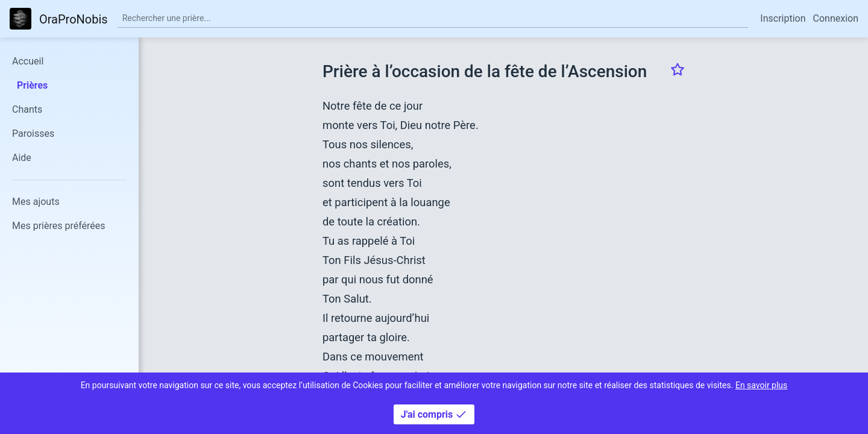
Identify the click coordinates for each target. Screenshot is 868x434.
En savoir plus (761, 385)
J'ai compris (434, 414)
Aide (22, 158)
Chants (27, 109)
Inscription (783, 18)
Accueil (28, 61)
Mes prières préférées (59, 226)
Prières (32, 85)
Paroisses (33, 134)
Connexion (836, 18)
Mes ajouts (36, 202)
